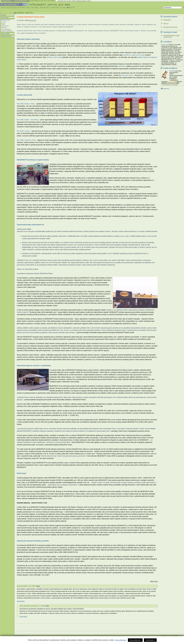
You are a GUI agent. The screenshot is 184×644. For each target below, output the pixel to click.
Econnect (33, 20)
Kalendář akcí (62, 1)
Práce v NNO (71, 1)
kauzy (3, 24)
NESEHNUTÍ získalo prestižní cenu (171, 36)
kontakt (164, 636)
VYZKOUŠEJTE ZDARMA (170, 85)
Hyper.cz (166, 23)
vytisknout (165, 89)
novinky (4, 22)
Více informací (121, 640)
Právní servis (5, 20)
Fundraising (5, 17)
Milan (47, 606)
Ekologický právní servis (170, 27)
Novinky (3, 15)
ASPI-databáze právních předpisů (7, 30)
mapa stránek (174, 636)
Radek (38, 586)
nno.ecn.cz (39, 13)
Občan (89, 1)
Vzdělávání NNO (6, 36)
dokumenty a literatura (5, 27)
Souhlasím (150, 640)
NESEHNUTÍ (167, 20)
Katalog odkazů (81, 1)
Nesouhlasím (135, 640)
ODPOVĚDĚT (21, 601)
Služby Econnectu (170, 68)
